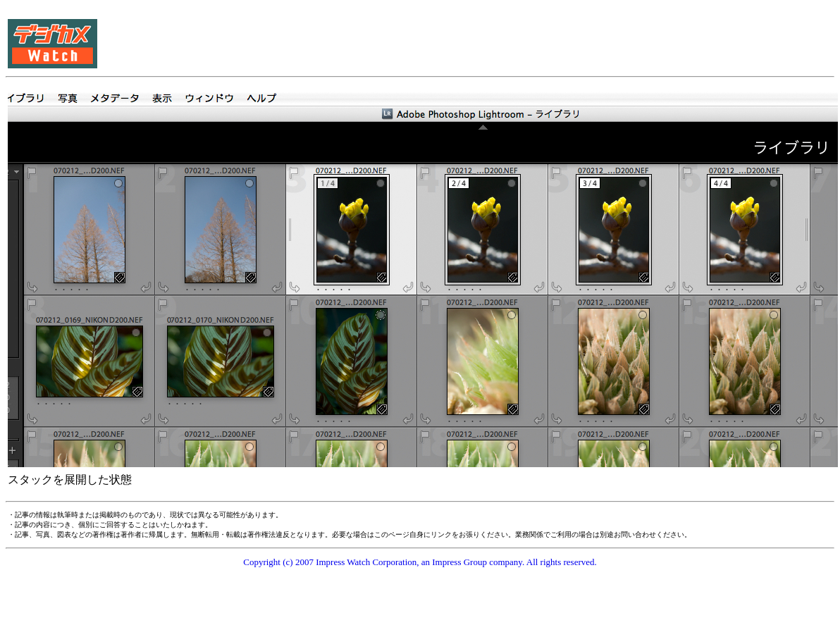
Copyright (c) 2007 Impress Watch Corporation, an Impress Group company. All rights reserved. (420, 562)
